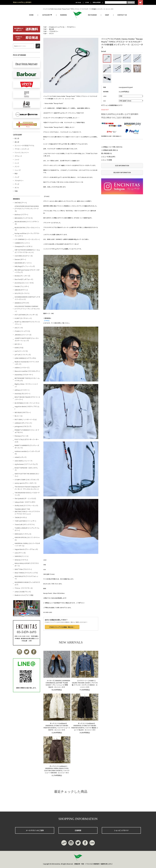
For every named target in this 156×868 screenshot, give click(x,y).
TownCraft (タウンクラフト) (25, 524)
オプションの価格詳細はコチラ (112, 105)
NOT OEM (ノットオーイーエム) (26, 419)
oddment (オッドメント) (23, 423)
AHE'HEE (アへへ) (21, 203)
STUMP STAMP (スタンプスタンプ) (27, 480)
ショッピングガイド (121, 830)
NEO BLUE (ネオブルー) (23, 412)
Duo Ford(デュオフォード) (24, 279)
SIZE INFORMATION (122, 165)
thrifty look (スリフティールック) (26, 505)
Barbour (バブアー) (21, 214)
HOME (31, 15)
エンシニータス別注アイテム (24, 145)
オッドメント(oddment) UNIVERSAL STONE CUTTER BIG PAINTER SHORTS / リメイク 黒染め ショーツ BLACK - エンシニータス (85, 727)
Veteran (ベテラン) (21, 560)
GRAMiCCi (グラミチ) (22, 303)
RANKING (64, 15)
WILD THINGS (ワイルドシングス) (26, 573)
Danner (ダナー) (20, 259)
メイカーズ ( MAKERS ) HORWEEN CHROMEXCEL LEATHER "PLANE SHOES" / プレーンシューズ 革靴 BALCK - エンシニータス (57, 684)
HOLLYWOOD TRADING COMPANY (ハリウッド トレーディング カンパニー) (27, 309)
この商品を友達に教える (110, 150)
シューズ (18, 170)
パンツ (17, 166)
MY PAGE (78, 2)
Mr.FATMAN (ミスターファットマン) (27, 403)
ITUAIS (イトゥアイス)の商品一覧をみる (62, 627)
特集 (16, 191)
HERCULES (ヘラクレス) (23, 534)
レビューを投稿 (106, 160)
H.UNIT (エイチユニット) (23, 318)
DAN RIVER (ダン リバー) (23, 263)
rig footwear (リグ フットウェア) (26, 464)
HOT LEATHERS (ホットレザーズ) (26, 315)
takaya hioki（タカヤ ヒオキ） (25, 502)
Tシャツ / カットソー (22, 152)
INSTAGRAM (92, 15)
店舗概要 (78, 830)
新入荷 (52, 29)
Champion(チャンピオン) (23, 246)
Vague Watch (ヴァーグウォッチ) (26, 549)
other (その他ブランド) (23, 592)
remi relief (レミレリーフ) (23, 461)
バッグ (17, 177)
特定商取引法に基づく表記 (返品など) (111, 136)
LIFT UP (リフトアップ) (23, 355)
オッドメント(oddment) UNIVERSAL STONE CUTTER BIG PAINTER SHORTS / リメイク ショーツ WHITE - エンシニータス (57, 727)
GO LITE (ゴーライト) (22, 293)
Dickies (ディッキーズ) (22, 276)
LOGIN (87, 2)
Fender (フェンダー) (22, 286)
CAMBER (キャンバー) (22, 243)
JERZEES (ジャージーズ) (23, 335)
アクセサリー (71, 27)
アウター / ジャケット (22, 149)
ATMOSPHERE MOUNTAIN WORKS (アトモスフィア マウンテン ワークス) (27, 209)
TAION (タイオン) (21, 517)
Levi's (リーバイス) (21, 351)
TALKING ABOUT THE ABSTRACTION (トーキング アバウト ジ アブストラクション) (27, 511)
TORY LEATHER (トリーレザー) (25, 521)
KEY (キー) (18, 344)
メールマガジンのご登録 (35, 830)
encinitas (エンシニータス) (24, 283)
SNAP (107, 15)
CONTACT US (122, 15)
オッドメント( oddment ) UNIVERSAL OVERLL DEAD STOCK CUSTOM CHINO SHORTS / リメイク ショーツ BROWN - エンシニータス (57, 769)
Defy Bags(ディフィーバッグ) (25, 266)
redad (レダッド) (21, 457)
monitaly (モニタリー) (22, 394)
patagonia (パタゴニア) (23, 426)
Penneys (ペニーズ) (21, 436)
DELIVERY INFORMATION (122, 172)
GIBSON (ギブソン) (21, 290)
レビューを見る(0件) (108, 157)
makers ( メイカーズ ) (22, 368)
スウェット (18, 156)
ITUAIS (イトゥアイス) (57, 27)
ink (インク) (19, 328)
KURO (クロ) (19, 348)
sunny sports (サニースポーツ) (25, 483)
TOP (45, 27)
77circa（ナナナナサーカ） (24, 588)
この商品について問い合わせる (112, 147)
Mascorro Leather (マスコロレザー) (27, 371)
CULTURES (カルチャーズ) (24, 256)
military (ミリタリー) (22, 390)
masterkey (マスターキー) (24, 375)
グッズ (17, 184)
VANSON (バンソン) (22, 556)
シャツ (17, 160)
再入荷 (17, 142)
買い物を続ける (106, 153)
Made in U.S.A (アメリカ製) (24, 595)
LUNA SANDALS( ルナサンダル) (25, 358)
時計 (16, 174)
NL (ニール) (19, 416)
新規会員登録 (97, 2)
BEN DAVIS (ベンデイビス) (24, 218)
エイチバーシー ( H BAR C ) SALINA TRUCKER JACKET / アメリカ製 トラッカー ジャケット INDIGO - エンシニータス (85, 684)
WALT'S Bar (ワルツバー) (23, 569)
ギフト (52, 33)
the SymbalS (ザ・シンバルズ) (25, 498)
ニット (17, 163)
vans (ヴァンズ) (20, 553)
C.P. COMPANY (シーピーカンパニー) (27, 239)
